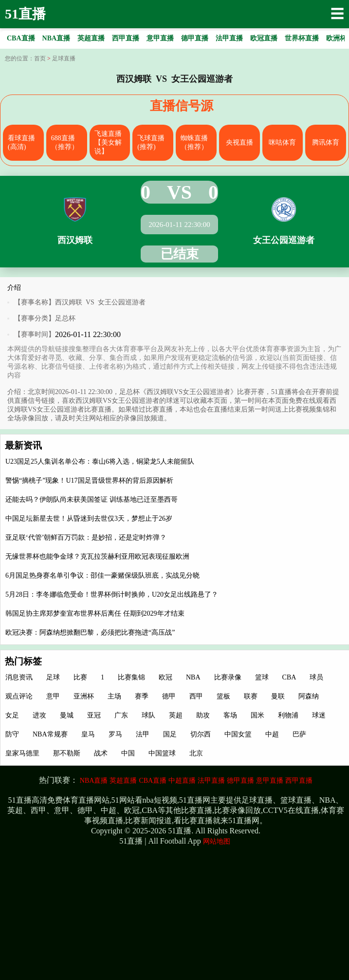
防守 (12, 734)
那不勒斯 (67, 753)
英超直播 (123, 781)
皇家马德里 (22, 753)
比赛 (80, 677)
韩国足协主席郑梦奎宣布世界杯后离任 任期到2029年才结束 (95, 613)
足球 (53, 677)
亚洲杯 (84, 696)
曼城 (67, 715)
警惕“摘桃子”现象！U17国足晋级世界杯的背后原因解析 (89, 481)
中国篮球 (162, 753)
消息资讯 (19, 677)
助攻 (203, 715)
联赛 (251, 696)
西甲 (196, 696)
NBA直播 (94, 781)
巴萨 (299, 734)
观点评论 (19, 696)
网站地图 (217, 841)
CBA (289, 677)
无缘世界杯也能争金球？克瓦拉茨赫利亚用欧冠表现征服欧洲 (97, 556)
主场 (114, 696)
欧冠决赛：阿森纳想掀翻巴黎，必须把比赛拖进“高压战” (90, 632)
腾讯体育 (326, 142)
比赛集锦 (131, 677)
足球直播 (64, 58)
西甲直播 (299, 781)
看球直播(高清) (21, 142)
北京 (196, 753)
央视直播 (239, 142)
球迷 (319, 715)
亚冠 (94, 715)
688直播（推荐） (65, 142)
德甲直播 (240, 781)
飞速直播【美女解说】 (108, 142)
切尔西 (201, 734)
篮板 (223, 696)
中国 (128, 753)
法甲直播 (211, 781)
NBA (193, 677)
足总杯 (65, 318)
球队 (148, 715)
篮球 (262, 677)
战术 (101, 753)
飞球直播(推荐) (151, 142)
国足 (170, 734)
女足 (12, 715)
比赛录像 (228, 677)
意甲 (53, 696)
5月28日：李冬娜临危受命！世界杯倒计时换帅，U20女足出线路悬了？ (112, 594)
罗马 (115, 734)
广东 (121, 715)
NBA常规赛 (50, 734)
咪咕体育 (282, 142)
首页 (40, 58)
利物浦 (288, 715)
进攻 (39, 715)
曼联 (278, 696)
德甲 (169, 696)
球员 (316, 677)
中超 (272, 734)
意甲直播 (270, 781)
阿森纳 (309, 696)
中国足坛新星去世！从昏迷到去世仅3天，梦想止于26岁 (89, 518)
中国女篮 (238, 734)
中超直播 (182, 781)
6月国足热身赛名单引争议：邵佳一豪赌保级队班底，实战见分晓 (102, 575)
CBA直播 (153, 781)
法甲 (143, 734)
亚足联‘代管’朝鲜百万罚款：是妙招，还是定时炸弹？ (86, 537)
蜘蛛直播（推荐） (194, 142)
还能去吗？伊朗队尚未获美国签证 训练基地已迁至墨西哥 (92, 499)
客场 (230, 715)
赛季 (142, 696)
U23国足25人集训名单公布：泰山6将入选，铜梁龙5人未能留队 (100, 462)
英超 (176, 715)
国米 (257, 715)
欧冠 (165, 677)
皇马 (88, 734)
